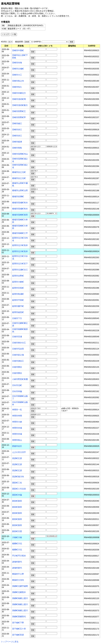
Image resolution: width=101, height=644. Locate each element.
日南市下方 (17, 318)
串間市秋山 (17, 440)
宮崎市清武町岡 (19, 99)
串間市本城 (17, 428)
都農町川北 (17, 544)
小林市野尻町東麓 (20, 379)
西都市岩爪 (17, 446)
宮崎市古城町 (18, 69)
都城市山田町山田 (20, 190)
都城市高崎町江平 (20, 233)
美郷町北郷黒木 (19, 592)
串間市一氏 (17, 410)
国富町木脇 (17, 495)
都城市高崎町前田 (20, 215)
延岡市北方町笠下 (20, 264)
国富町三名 (17, 483)
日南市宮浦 (17, 337)
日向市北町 (17, 385)
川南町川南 (17, 537)
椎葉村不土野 (18, 574)
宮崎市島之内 (18, 81)
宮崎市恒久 (17, 87)
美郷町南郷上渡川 (20, 598)
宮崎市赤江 (17, 130)
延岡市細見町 (18, 312)
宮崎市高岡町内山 (20, 154)
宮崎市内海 (17, 63)
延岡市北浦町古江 (20, 270)
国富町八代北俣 (19, 489)
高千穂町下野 (18, 623)
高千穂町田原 (18, 635)
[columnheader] (6, 46)
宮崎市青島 (17, 148)
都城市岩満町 (18, 197)
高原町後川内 (18, 477)
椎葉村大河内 (18, 580)
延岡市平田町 (18, 300)
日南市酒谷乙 (18, 361)
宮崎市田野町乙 (19, 111)
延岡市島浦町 (18, 294)
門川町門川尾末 (19, 556)
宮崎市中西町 (18, 50)
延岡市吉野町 (18, 276)
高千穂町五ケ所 (19, 629)
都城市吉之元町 (19, 172)
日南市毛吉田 (18, 349)
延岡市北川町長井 (20, 245)
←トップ (5, 34)
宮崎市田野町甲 (19, 117)
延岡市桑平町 (18, 306)
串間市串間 (17, 416)
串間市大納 (17, 422)
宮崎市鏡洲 (17, 142)
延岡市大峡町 (18, 282)
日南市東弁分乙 (19, 343)
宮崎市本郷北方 (19, 93)
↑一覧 (14, 34)
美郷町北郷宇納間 (20, 586)
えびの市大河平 (19, 452)
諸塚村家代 (17, 562)
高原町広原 (17, 458)
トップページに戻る (10, 642)
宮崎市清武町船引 (20, 105)
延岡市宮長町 (18, 288)
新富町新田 (17, 501)
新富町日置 (17, 531)
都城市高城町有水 (20, 203)
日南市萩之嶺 (18, 355)
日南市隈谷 (17, 367)
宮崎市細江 (17, 123)
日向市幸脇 (17, 391)
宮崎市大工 (17, 75)
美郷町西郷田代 (19, 617)
